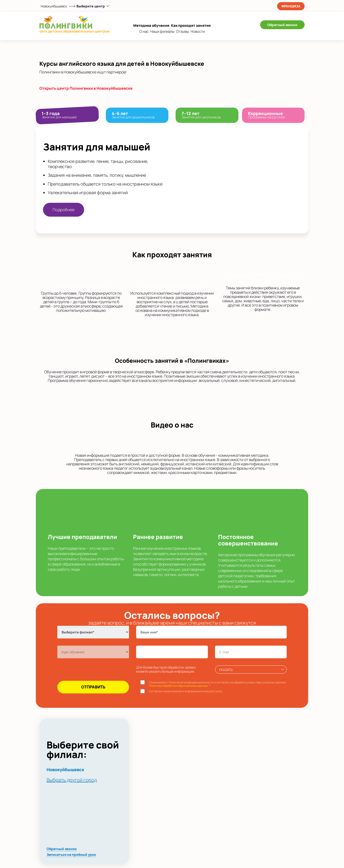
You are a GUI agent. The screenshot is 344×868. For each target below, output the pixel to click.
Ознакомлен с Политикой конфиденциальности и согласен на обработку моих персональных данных (217, 684)
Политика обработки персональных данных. (179, 686)
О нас (144, 31)
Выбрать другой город (72, 780)
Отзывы (183, 31)
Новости (198, 31)
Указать (226, 670)
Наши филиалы (162, 31)
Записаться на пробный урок (71, 854)
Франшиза (291, 6)
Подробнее (64, 210)
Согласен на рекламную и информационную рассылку (186, 691)
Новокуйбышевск (54, 6)
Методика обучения (151, 25)
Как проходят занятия (191, 25)
